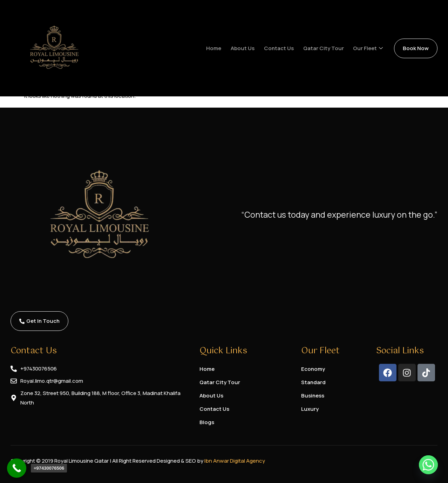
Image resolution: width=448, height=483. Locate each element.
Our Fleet (370, 48)
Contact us (282, 48)
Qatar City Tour (326, 48)
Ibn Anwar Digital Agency (235, 461)
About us (246, 48)
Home (218, 48)
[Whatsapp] (428, 465)
